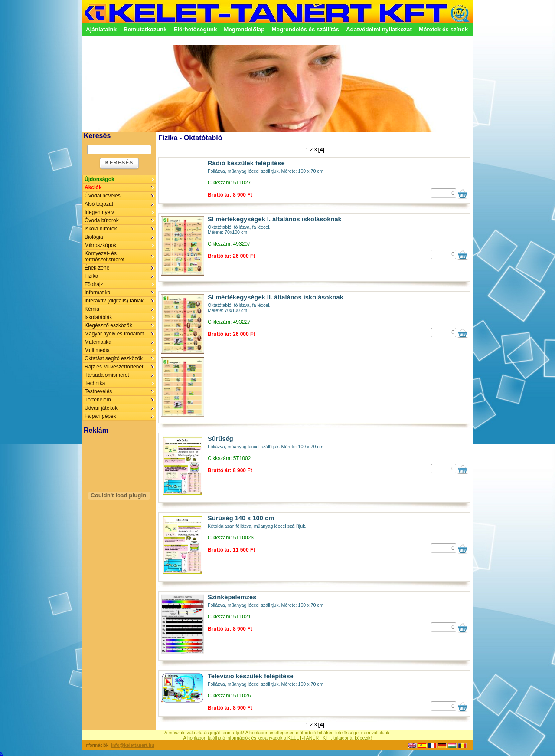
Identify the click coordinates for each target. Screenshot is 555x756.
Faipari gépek (100, 416)
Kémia (92, 309)
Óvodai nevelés (103, 196)
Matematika (98, 342)
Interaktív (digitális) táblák (114, 301)
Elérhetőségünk (195, 29)
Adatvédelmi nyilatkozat (379, 29)
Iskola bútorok (101, 229)
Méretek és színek (443, 29)
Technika (95, 383)
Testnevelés (98, 391)
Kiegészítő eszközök (108, 325)
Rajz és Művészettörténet (114, 367)
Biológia (94, 237)
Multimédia (97, 350)
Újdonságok (100, 179)
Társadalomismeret (107, 375)
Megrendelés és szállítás (305, 29)
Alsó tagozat (99, 204)
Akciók (93, 187)
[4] (322, 150)
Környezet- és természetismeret (104, 256)
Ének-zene (97, 268)
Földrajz (94, 284)
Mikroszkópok (100, 245)
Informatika (97, 293)
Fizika (91, 276)
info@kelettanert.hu (133, 745)
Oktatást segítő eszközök (114, 358)
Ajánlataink (101, 29)
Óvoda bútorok (102, 220)
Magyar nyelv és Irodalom (114, 334)
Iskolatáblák (98, 317)
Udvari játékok (101, 408)
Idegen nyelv (99, 212)
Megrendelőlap (244, 29)
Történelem (98, 400)
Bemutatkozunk (145, 29)
